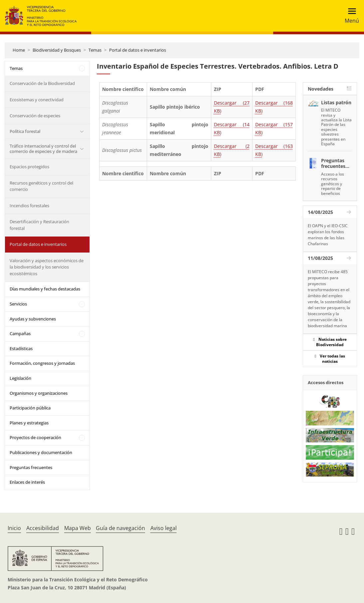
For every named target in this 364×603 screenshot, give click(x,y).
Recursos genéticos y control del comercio (41, 186)
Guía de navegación (120, 528)
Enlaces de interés (27, 482)
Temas (95, 50)
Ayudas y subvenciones (33, 319)
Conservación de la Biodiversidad (42, 83)
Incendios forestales (29, 206)
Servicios (18, 304)
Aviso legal (164, 528)
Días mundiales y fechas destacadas (45, 289)
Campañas (20, 333)
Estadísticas (21, 348)
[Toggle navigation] (350, 16)
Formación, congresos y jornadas (42, 363)
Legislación (20, 378)
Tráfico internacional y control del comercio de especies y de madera (43, 149)
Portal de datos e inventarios (138, 50)
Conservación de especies (35, 116)
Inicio (14, 528)
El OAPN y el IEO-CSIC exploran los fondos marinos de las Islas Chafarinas (328, 235)
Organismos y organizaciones (39, 393)
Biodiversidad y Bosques (57, 50)
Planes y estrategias (29, 423)
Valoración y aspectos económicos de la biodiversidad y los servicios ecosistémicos (47, 267)
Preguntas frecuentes (31, 467)
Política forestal (25, 131)
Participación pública (30, 408)
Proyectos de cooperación (35, 437)
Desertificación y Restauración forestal (39, 225)
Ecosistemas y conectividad (37, 100)
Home (19, 50)
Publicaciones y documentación (41, 452)
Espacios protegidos (29, 167)
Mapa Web (78, 528)
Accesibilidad (43, 528)
